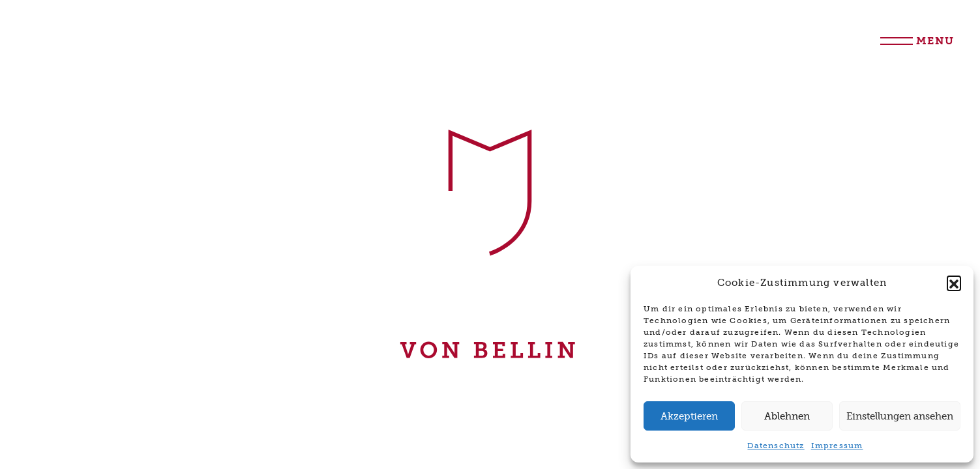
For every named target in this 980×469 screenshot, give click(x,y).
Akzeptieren (689, 416)
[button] (954, 283)
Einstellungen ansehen (900, 416)
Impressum (837, 446)
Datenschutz (776, 446)
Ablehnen (787, 416)
